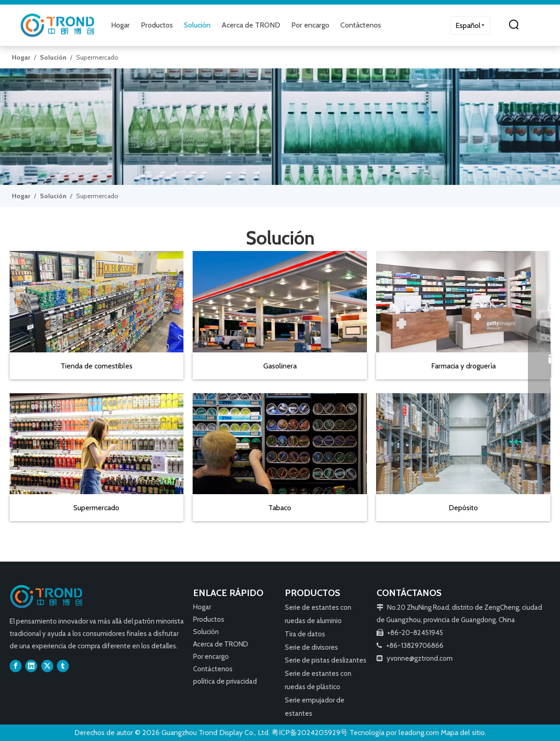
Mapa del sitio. (463, 733)
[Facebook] (16, 666)
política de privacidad (225, 681)
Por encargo (310, 25)
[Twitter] (47, 666)
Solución (197, 25)
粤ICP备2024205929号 (310, 733)
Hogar (120, 25)
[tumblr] (63, 666)
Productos (157, 25)
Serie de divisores (311, 647)
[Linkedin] (31, 666)
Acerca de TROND (251, 25)
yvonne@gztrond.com (420, 658)
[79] (280, 127)
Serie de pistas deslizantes (326, 660)
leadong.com (419, 733)
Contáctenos (361, 25)
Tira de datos (305, 634)
